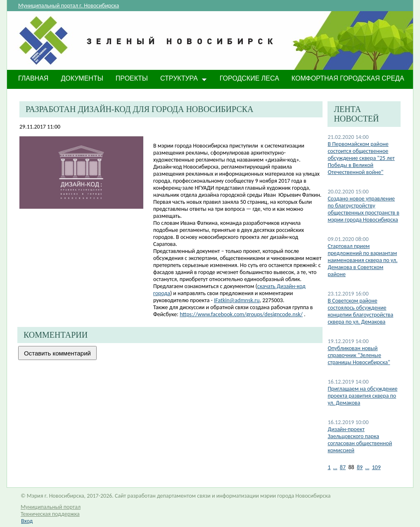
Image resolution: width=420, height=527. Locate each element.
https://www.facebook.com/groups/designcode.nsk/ (241, 314)
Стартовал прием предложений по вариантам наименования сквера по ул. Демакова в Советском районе (362, 260)
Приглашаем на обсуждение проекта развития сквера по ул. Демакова (362, 396)
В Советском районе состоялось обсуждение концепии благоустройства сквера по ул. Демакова (360, 311)
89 (360, 467)
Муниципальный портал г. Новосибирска (69, 6)
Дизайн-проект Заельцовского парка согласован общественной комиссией (360, 440)
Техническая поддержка (50, 514)
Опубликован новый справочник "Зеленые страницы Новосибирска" (359, 355)
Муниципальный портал (51, 507)
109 (376, 467)
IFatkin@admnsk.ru (237, 300)
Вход (27, 521)
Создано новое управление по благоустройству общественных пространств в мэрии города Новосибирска (363, 209)
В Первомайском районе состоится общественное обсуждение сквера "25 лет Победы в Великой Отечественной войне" (361, 158)
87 (343, 467)
